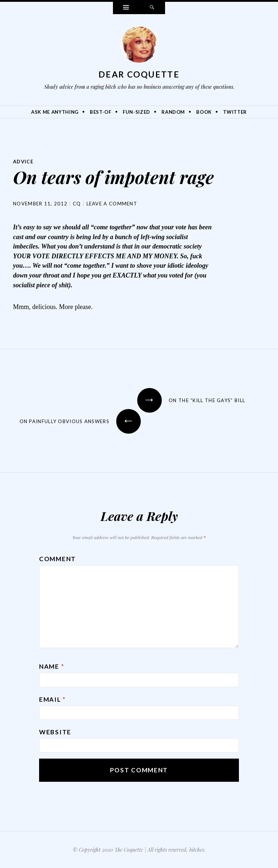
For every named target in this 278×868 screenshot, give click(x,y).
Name (52, 666)
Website (55, 732)
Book (204, 112)
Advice (24, 161)
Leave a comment (112, 203)
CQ (77, 203)
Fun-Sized (136, 112)
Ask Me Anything (55, 112)
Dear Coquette (139, 74)
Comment (58, 558)
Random (173, 112)
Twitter (235, 112)
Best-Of (101, 112)
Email (52, 699)
